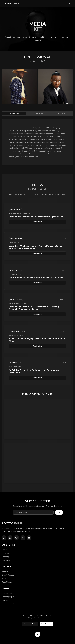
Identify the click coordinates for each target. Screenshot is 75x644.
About (4, 550)
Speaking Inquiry (8, 597)
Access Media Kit (30, 624)
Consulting (6, 600)
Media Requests (8, 604)
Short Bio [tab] (14, 113)
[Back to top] (38, 634)
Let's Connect (46, 624)
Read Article (38, 222)
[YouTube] (23, 538)
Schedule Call (7, 593)
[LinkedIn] (10, 538)
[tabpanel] (37, 142)
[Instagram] (16, 538)
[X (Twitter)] (4, 538)
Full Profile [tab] (37, 113)
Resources (6, 560)
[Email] (29, 538)
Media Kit (6, 571)
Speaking (5, 557)
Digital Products (8, 575)
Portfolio (5, 553)
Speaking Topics (8, 579)
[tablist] (37, 113)
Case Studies (7, 582)
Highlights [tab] (61, 113)
